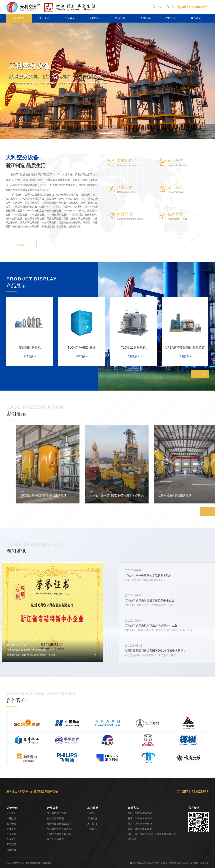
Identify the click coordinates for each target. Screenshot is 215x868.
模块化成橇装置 (55, 839)
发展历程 (11, 829)
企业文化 (11, 839)
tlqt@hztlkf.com (143, 829)
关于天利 (44, 18)
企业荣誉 (11, 834)
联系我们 (196, 18)
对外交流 (11, 818)
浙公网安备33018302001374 (144, 863)
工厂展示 (11, 844)
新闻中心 (95, 18)
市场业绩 (120, 18)
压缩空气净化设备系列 (59, 834)
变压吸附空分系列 (57, 813)
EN (170, 7)
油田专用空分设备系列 (59, 824)
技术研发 (11, 824)
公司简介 (11, 813)
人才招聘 (145, 18)
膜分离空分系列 (55, 818)
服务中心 (11, 850)
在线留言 (171, 18)
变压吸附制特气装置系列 (60, 829)
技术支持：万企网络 (199, 863)
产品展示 (70, 18)
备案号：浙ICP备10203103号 (174, 863)
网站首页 (19, 18)
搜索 (158, 7)
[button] (106, 133)
